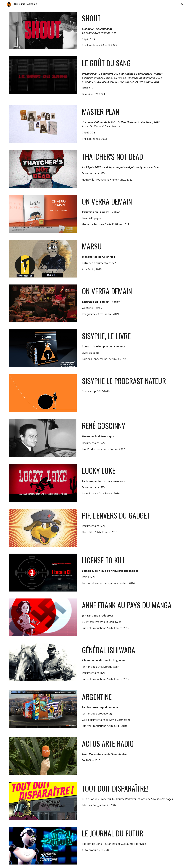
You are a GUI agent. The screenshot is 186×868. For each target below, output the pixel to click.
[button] (183, 4)
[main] (129, 18)
